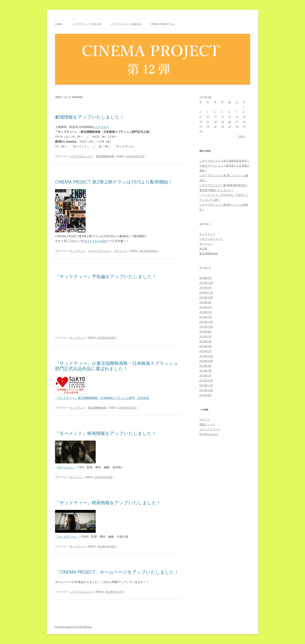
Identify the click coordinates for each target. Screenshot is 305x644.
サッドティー (77, 251)
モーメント (121, 251)
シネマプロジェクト (81, 156)
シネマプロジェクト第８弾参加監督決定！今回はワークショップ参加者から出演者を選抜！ (224, 166)
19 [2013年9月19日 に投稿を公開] (223, 122)
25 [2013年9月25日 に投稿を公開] (215, 127)
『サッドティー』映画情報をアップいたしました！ (108, 502)
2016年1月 (206, 317)
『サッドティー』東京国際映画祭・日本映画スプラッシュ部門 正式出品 (102, 398)
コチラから (102, 127)
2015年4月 (206, 346)
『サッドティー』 (66, 536)
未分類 (203, 249)
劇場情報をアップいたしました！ (90, 117)
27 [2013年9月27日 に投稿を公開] (230, 127)
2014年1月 (206, 375)
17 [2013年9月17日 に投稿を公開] (208, 122)
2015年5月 (206, 341)
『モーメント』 (65, 467)
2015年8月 (206, 332)
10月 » (242, 136)
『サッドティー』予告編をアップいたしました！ (106, 276)
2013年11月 (206, 385)
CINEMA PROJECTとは (162, 24)
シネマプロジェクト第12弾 (86, 24)
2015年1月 (206, 351)
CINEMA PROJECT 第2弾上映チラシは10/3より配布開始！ (114, 182)
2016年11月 (206, 293)
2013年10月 (206, 390)
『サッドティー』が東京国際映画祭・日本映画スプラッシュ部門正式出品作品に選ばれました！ (117, 366)
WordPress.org (209, 434)
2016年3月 (206, 307)
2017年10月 (206, 283)
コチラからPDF (96, 241)
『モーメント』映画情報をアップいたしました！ (106, 433)
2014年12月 (206, 356)
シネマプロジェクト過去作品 (126, 24)
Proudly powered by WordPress (74, 627)
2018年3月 (206, 278)
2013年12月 (206, 380)
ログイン (205, 419)
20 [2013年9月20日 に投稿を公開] (230, 122)
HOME (59, 24)
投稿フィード (207, 424)
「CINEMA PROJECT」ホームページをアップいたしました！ (117, 572)
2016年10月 (206, 297)
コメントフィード (210, 429)
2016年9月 (206, 302)
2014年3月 (206, 371)
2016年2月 (206, 312)
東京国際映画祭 (105, 156)
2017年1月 (206, 288)
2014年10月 (206, 361)
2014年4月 (206, 366)
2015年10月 (206, 327)
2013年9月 (206, 395)
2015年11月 (206, 322)
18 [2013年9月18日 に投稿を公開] (215, 122)
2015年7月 (206, 336)
